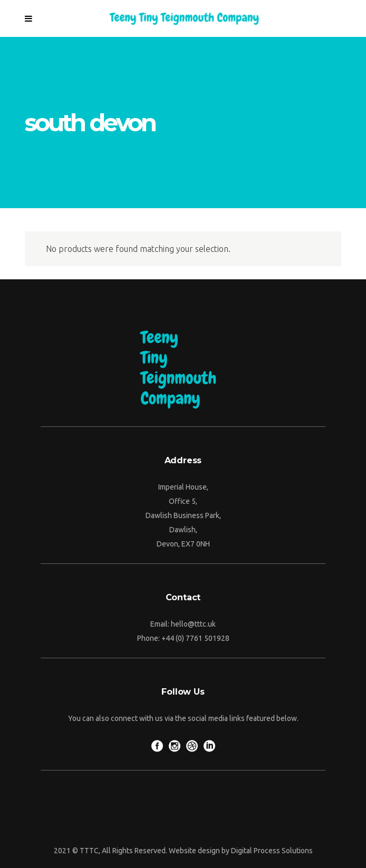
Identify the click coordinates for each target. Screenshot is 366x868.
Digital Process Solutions (272, 851)
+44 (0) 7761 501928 (195, 638)
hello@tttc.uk (193, 624)
